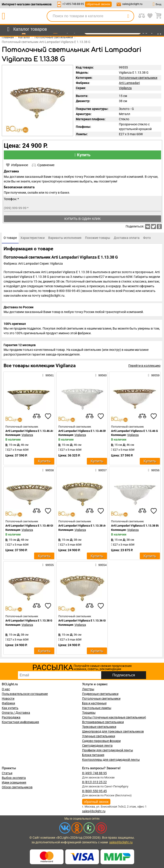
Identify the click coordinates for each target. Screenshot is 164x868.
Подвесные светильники (100, 694)
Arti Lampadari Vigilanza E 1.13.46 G (134, 431)
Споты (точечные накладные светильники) (114, 717)
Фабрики (8, 703)
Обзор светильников (17, 787)
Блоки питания (93, 755)
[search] (128, 16)
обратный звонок (98, 4)
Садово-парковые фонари (101, 741)
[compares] (37, 416)
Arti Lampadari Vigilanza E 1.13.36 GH (83, 620)
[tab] (10, 238)
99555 (48, 565)
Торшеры (89, 713)
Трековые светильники (99, 727)
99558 (48, 470)
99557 (101, 470)
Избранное (17, 165)
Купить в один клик (83, 219)
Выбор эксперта (14, 778)
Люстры (88, 689)
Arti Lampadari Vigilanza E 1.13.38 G (29, 620)
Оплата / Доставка (16, 713)
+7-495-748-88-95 (73, 4)
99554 (101, 565)
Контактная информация (20, 722)
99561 (48, 375)
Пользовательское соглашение (25, 694)
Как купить (10, 708)
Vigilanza (125, 88)
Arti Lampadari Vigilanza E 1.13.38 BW (136, 526)
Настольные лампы (97, 708)
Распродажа (11, 717)
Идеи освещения (14, 782)
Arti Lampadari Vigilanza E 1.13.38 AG (83, 526)
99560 (101, 375)
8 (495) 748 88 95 (94, 773)
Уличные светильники (99, 736)
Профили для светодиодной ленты (108, 750)
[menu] (26, 29)
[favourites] (48, 416)
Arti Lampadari (129, 83)
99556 (154, 470)
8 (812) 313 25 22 (94, 782)
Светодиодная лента (97, 746)
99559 (154, 375)
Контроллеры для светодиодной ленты (111, 760)
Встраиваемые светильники (103, 722)
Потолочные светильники (138, 78)
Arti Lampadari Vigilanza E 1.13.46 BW (83, 431)
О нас (6, 689)
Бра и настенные (94, 703)
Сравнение (43, 165)
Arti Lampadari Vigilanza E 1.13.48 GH (30, 526)
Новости (8, 699)
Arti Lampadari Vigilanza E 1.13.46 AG (30, 431)
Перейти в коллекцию (144, 366)
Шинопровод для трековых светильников (113, 731)
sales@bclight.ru (132, 4)
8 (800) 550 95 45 (94, 791)
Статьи (7, 773)
